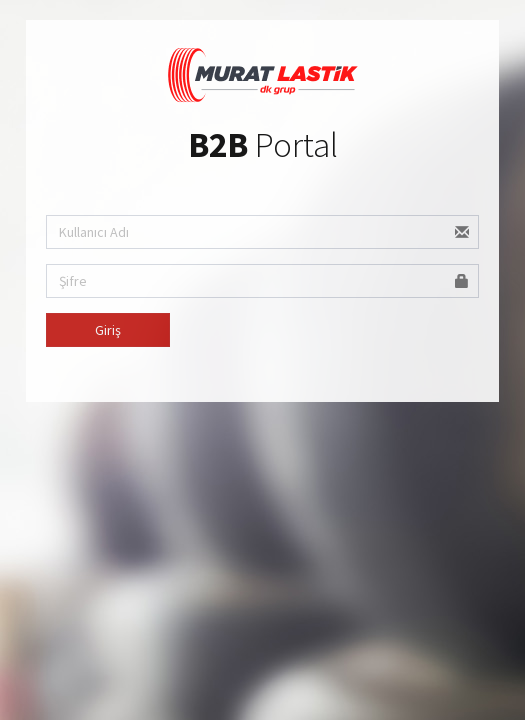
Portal (263, 145)
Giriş (108, 330)
